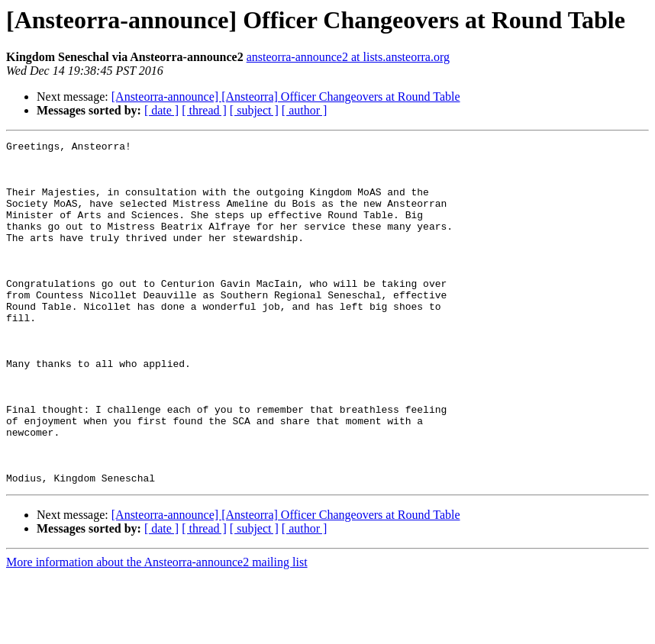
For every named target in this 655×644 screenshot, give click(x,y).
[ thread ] (204, 110)
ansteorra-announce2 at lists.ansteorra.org (348, 57)
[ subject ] (254, 110)
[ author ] (305, 110)
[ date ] (161, 110)
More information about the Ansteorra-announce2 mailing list (157, 631)
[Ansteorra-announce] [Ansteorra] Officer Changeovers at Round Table (286, 97)
